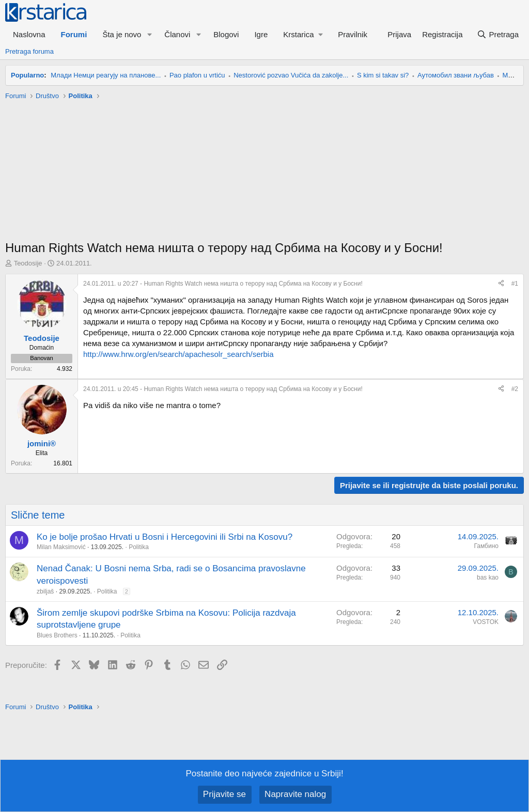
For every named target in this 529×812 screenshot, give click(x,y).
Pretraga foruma (29, 51)
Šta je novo (122, 34)
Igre (261, 34)
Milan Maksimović (61, 547)
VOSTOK (486, 622)
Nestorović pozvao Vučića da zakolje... (291, 75)
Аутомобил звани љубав (456, 75)
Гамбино (487, 546)
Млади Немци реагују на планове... (106, 75)
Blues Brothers (57, 635)
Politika (139, 547)
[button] (149, 34)
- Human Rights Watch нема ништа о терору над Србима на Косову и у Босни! (223, 284)
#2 (515, 389)
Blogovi (226, 34)
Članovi (177, 34)
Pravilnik (353, 34)
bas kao (488, 577)
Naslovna (29, 34)
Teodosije (28, 263)
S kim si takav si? (383, 75)
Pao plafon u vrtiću (197, 75)
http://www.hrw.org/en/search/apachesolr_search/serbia (178, 354)
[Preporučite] (501, 284)
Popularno (27, 75)
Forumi (74, 34)
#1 (515, 284)
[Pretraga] (498, 34)
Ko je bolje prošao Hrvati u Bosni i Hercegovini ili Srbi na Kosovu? (165, 537)
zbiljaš (45, 591)
